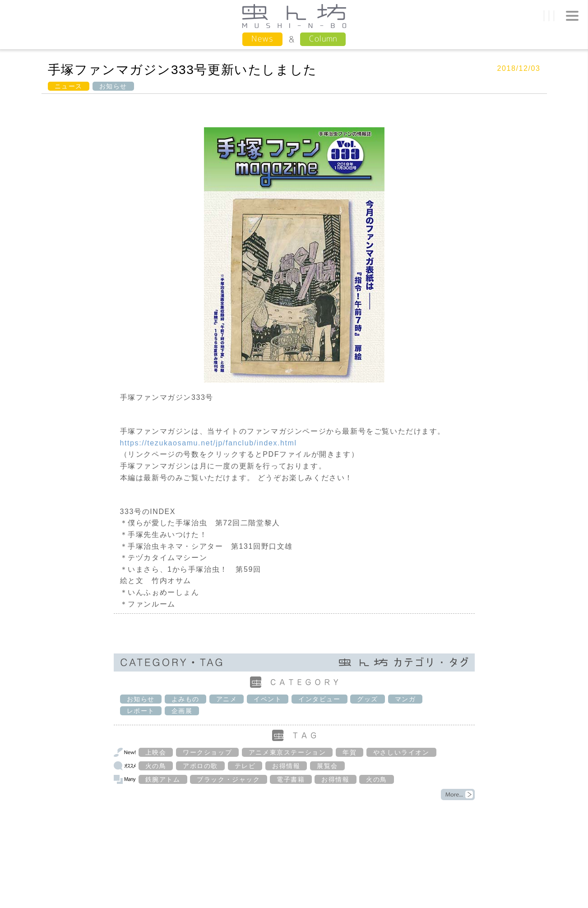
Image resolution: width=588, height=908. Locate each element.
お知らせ (113, 86)
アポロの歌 (200, 766)
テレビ (245, 766)
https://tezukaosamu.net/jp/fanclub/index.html (208, 443)
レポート (141, 711)
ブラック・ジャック (228, 779)
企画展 (182, 711)
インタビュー (319, 699)
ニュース (69, 86)
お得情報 (286, 766)
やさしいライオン (401, 752)
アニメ (227, 699)
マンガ (405, 699)
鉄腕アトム (163, 779)
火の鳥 (156, 766)
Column (323, 39)
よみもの (185, 699)
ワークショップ (207, 752)
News (262, 39)
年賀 (350, 752)
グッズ (368, 699)
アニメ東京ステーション (287, 752)
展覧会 (327, 766)
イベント (268, 699)
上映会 (156, 752)
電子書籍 (291, 779)
